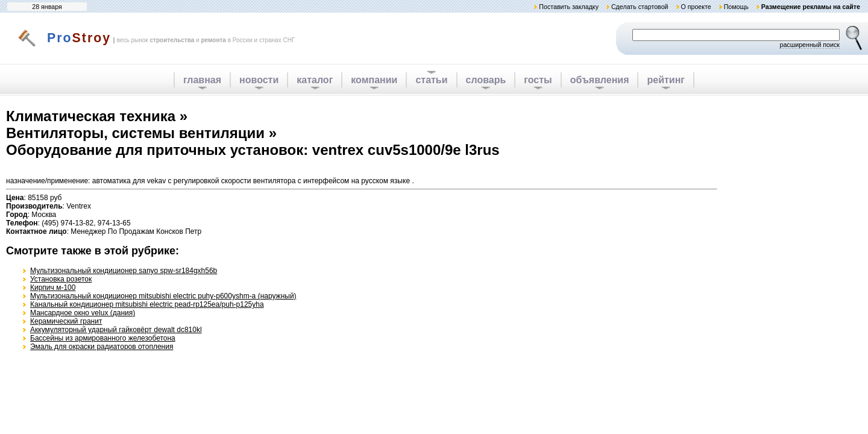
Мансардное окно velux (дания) (83, 313)
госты (538, 80)
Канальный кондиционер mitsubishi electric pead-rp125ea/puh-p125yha (147, 304)
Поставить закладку (569, 7)
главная (202, 80)
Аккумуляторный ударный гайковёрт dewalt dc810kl (116, 330)
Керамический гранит (66, 321)
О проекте (696, 7)
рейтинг (666, 80)
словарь (486, 80)
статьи (431, 80)
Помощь (736, 7)
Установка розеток (61, 279)
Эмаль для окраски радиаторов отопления (102, 347)
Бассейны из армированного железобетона (103, 338)
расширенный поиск (810, 45)
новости (259, 80)
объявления (600, 80)
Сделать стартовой (640, 7)
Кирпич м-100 (53, 288)
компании (374, 80)
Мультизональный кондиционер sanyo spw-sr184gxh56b (124, 271)
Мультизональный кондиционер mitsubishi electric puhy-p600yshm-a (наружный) (163, 296)
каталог (315, 80)
